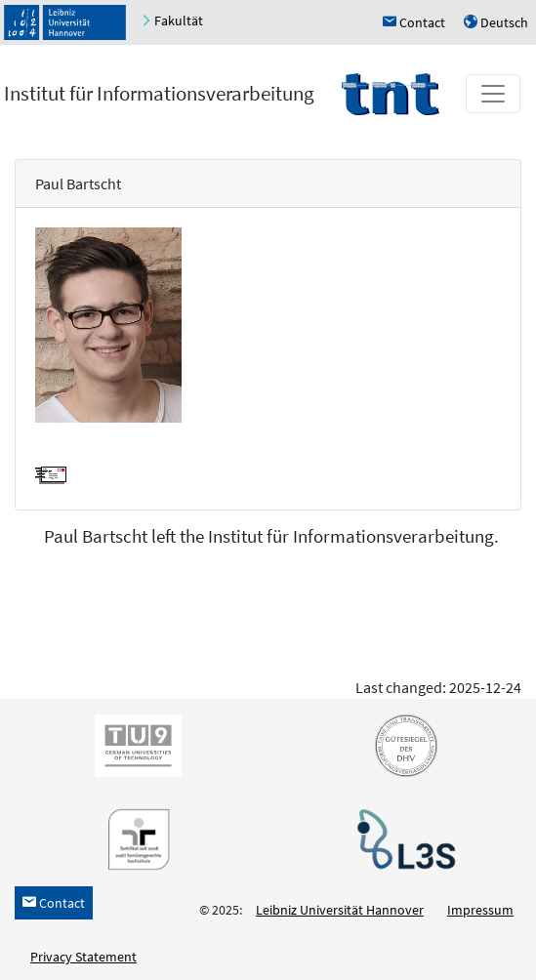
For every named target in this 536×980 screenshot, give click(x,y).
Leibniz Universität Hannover (340, 910)
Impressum (480, 910)
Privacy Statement (83, 957)
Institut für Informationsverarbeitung (159, 93)
